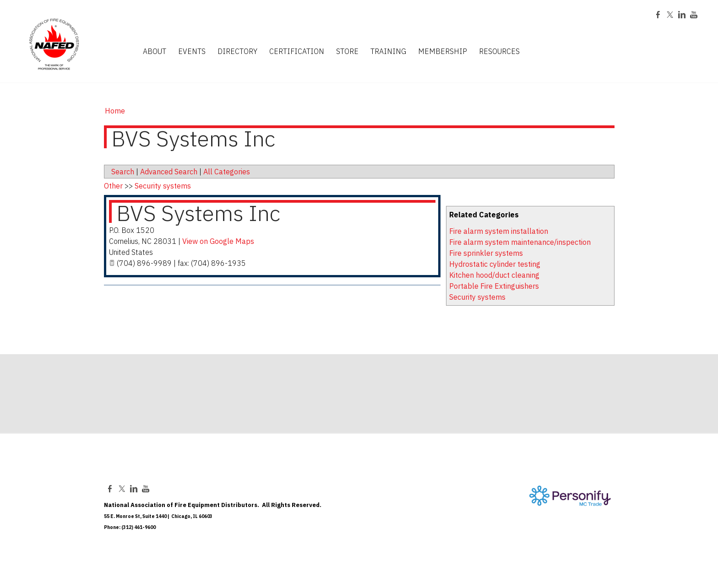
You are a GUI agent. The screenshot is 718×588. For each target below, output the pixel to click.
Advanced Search (169, 172)
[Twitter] (670, 16)
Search (123, 172)
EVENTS (192, 52)
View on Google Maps (218, 241)
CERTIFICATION (297, 52)
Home (115, 111)
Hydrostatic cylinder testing (495, 264)
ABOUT (155, 52)
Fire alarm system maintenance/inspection (520, 242)
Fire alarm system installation (499, 231)
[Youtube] (694, 16)
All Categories (227, 172)
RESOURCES (499, 52)
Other (113, 186)
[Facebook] (658, 16)
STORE (347, 52)
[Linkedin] (682, 16)
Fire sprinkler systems (486, 253)
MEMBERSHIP (443, 52)
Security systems (477, 297)
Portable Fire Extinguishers (494, 286)
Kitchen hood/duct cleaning (494, 275)
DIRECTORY (237, 52)
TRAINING (388, 52)
